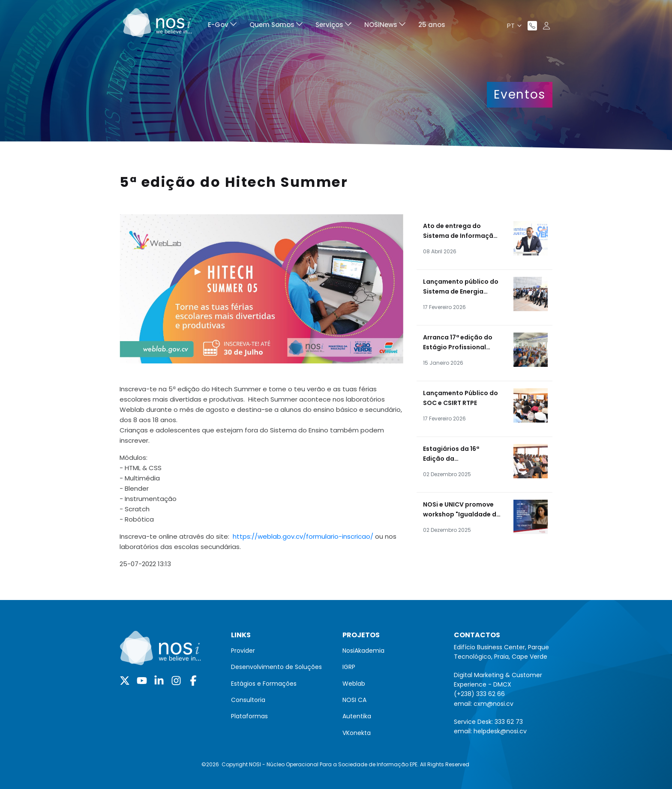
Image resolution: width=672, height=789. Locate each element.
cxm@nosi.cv (493, 704)
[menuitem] (222, 26)
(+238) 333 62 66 (479, 694)
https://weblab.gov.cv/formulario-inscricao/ (303, 536)
